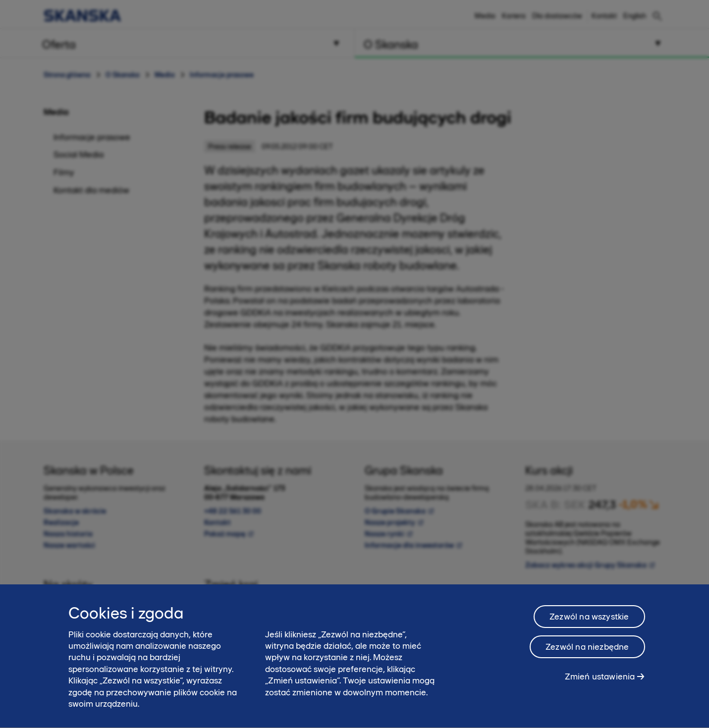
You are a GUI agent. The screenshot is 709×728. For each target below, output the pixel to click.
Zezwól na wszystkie (589, 629)
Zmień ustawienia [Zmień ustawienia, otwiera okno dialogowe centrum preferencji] (600, 689)
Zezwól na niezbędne (587, 659)
